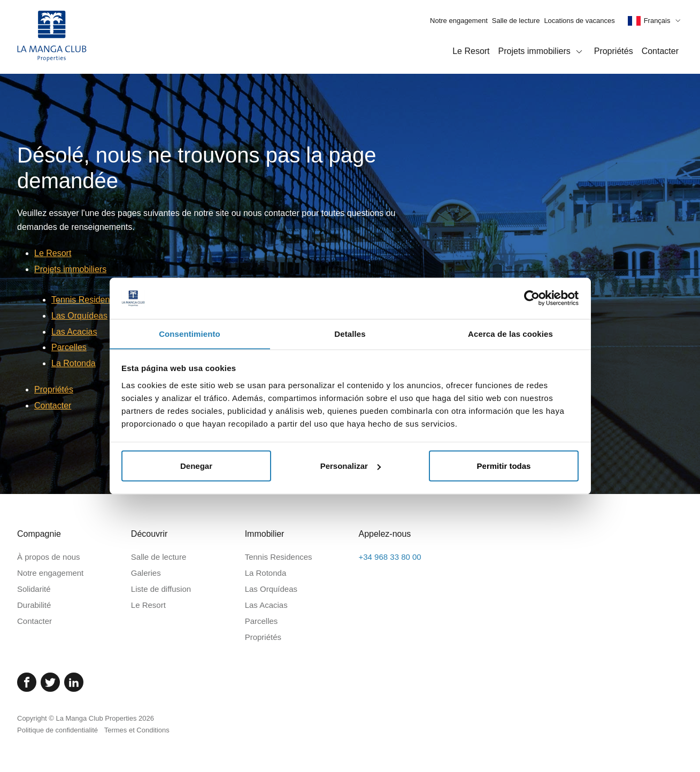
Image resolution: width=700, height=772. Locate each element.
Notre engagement (459, 21)
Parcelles (69, 347)
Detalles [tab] (350, 333)
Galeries (146, 573)
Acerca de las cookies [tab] (510, 333)
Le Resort (471, 51)
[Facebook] (27, 682)
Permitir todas (504, 466)
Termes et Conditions (137, 730)
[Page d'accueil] (52, 37)
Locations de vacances (579, 21)
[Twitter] (50, 682)
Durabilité (34, 605)
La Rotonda (74, 363)
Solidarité (34, 589)
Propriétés (614, 51)
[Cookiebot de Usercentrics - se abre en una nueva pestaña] (532, 298)
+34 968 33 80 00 (390, 557)
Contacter (660, 51)
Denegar (196, 466)
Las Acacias (74, 332)
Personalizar (351, 466)
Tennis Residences (87, 300)
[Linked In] (74, 682)
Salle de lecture (516, 21)
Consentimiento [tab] (190, 333)
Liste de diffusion (161, 589)
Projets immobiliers (542, 52)
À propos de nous (49, 557)
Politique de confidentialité (57, 730)
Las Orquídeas (79, 316)
